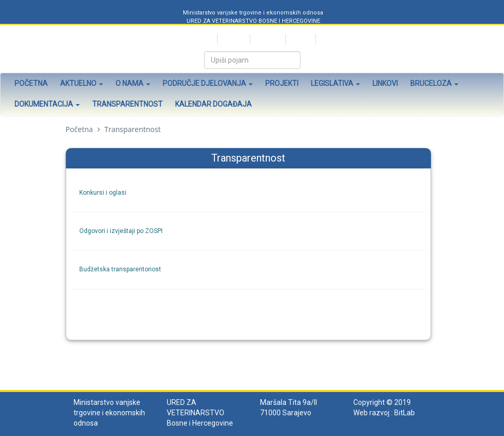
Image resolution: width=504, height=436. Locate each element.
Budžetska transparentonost (120, 269)
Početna (31, 83)
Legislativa (335, 83)
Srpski (204, 39)
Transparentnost (127, 104)
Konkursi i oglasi (103, 193)
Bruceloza (434, 83)
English (300, 39)
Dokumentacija (47, 104)
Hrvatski (233, 39)
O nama (133, 83)
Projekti (282, 83)
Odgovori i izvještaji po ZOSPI (121, 231)
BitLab (405, 413)
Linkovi (385, 83)
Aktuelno (82, 83)
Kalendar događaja (213, 104)
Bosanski (267, 39)
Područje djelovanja (208, 83)
